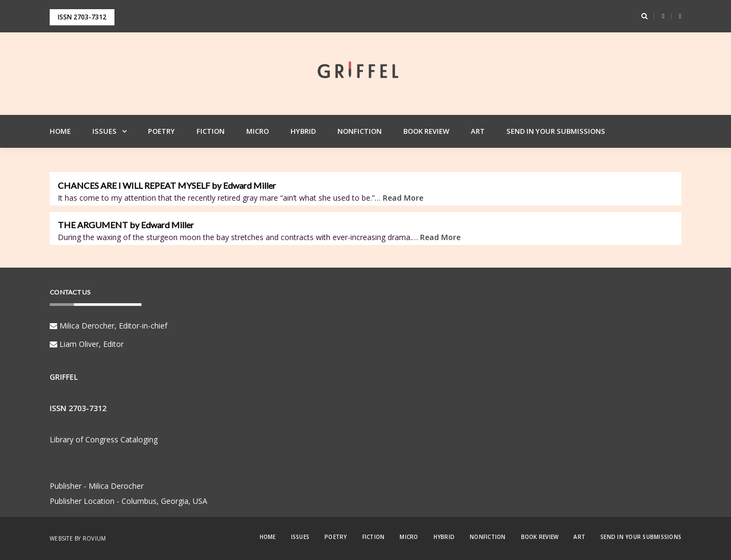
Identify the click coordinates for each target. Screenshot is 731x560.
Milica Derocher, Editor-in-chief (109, 326)
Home (60, 131)
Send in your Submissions (556, 131)
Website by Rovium (78, 538)
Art (478, 131)
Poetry (161, 131)
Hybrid (303, 131)
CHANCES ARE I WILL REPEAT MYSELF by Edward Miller (167, 186)
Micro (258, 131)
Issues (104, 131)
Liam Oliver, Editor (87, 344)
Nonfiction (360, 131)
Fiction (211, 131)
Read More (403, 198)
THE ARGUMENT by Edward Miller (126, 225)
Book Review (426, 131)
